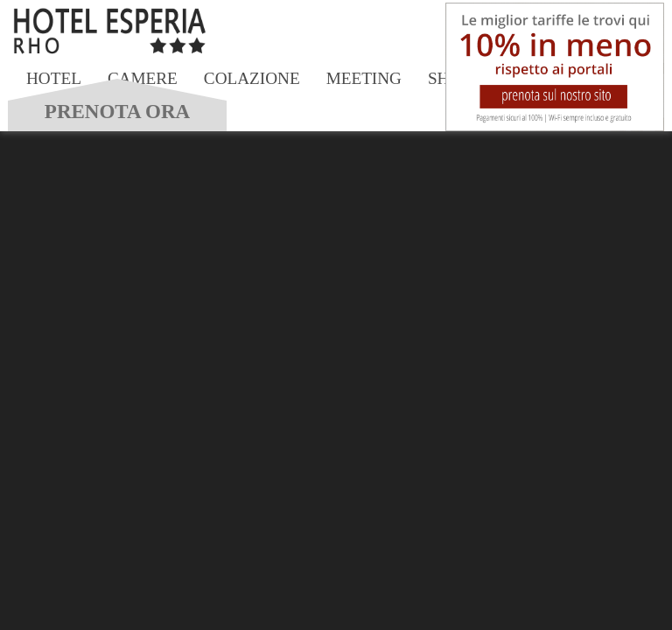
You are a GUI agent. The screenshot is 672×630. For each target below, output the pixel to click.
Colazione (252, 78)
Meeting (364, 78)
